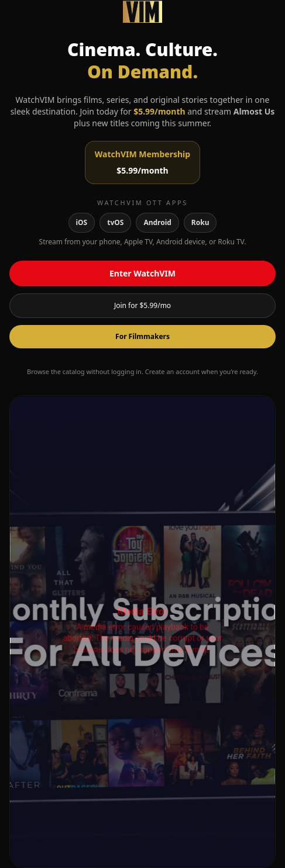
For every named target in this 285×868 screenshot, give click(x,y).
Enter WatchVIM (142, 273)
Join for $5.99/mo (142, 305)
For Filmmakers (142, 336)
